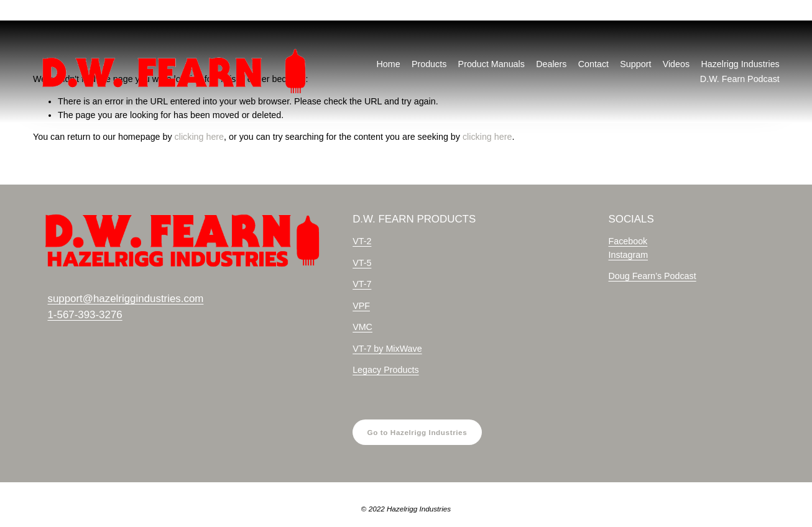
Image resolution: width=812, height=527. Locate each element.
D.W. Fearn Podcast (740, 79)
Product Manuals (491, 64)
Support (635, 64)
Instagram (628, 255)
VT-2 (362, 241)
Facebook (628, 241)
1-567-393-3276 (85, 315)
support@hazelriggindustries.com (125, 299)
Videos (676, 64)
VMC (362, 327)
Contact (593, 64)
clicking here (199, 137)
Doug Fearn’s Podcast (652, 276)
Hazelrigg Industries (740, 64)
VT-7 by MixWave (387, 349)
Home (388, 64)
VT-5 (362, 263)
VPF (361, 306)
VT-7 (362, 284)
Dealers (551, 64)
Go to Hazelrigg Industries (418, 432)
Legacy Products (386, 370)
